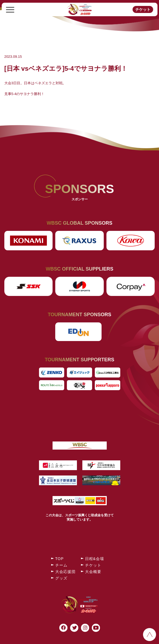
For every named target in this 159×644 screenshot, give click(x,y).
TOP (60, 559)
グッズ (61, 578)
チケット (143, 9)
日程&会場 (95, 559)
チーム (61, 565)
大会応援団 (65, 572)
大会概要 (93, 572)
